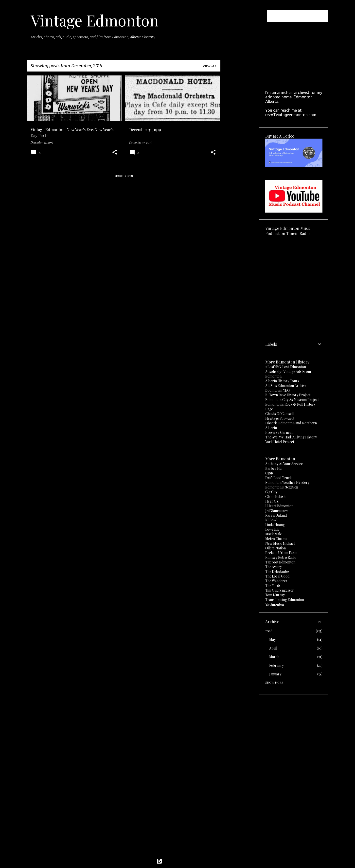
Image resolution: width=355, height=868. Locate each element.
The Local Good (277, 576)
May (272, 640)
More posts (124, 176)
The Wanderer (276, 581)
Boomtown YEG (277, 390)
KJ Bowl (271, 520)
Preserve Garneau (279, 432)
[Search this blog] (302, 16)
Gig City (271, 492)
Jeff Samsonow (277, 511)
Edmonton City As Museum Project (292, 400)
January (275, 674)
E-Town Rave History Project (288, 395)
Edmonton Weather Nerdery (287, 482)
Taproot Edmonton (280, 562)
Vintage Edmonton (95, 20)
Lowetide (272, 529)
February (276, 665)
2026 (269, 631)
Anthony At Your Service (284, 464)
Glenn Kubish (275, 497)
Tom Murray (275, 595)
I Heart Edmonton (279, 506)
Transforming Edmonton (285, 600)
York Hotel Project (280, 442)
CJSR (269, 473)
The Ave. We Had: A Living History (291, 437)
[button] (115, 153)
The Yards (273, 586)
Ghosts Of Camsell (279, 414)
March (274, 657)
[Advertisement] (240, 149)
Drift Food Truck (278, 478)
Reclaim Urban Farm (281, 553)
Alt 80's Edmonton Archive (286, 386)
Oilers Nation (275, 548)
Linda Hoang (275, 525)
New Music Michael (280, 543)
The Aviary (274, 567)
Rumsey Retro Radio (281, 557)
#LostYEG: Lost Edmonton (286, 367)
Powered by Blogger (177, 861)
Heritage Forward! (280, 418)
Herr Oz (272, 501)
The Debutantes (277, 571)
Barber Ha (273, 468)
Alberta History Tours (282, 381)
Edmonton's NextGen (282, 487)
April (273, 648)
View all (210, 66)
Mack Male (274, 534)
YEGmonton (275, 604)
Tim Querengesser (280, 590)
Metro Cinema (276, 539)
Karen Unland (276, 515)
